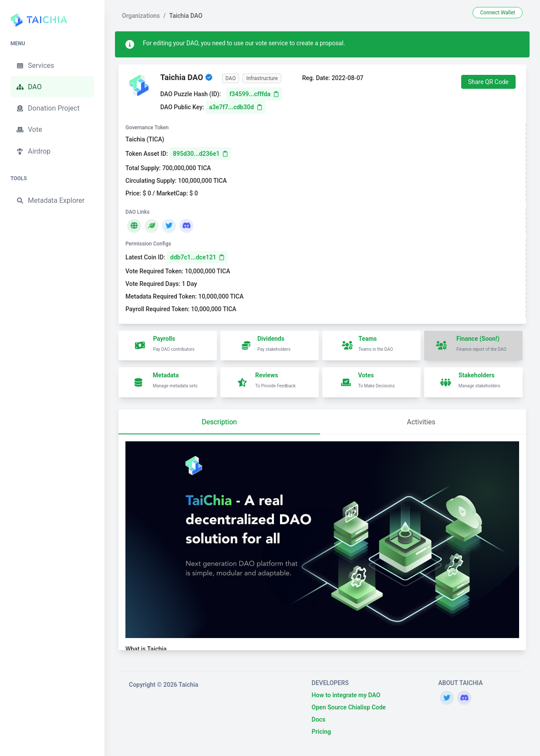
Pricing (321, 732)
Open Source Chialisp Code (349, 707)
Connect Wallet (498, 13)
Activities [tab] (421, 422)
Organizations (141, 16)
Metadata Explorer (50, 201)
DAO (29, 87)
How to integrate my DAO (346, 695)
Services (35, 66)
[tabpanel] (322, 546)
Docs (319, 719)
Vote (29, 130)
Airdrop (33, 151)
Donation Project (48, 108)
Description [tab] (219, 422)
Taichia (188, 685)
